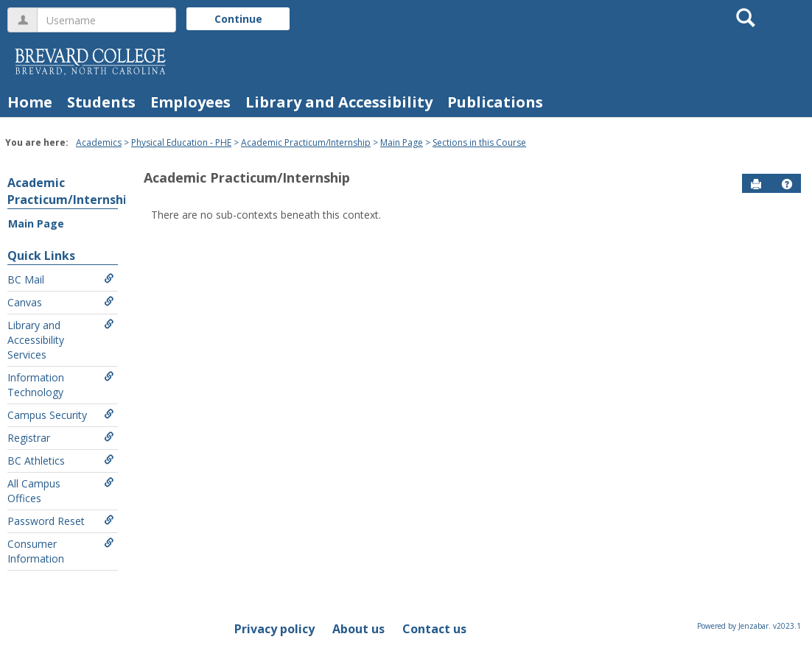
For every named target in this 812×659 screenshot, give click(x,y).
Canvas (61, 302)
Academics (99, 142)
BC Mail (61, 279)
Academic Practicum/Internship (306, 142)
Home (30, 102)
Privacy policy (274, 629)
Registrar (61, 438)
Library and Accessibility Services (61, 340)
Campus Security (61, 415)
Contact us (434, 629)
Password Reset (61, 521)
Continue (238, 19)
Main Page (402, 142)
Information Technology (61, 385)
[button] (787, 184)
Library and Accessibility (339, 102)
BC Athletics (61, 461)
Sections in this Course (479, 142)
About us (358, 629)
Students (101, 102)
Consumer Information (61, 551)
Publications (495, 102)
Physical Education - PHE (181, 142)
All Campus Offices (61, 491)
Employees (190, 102)
